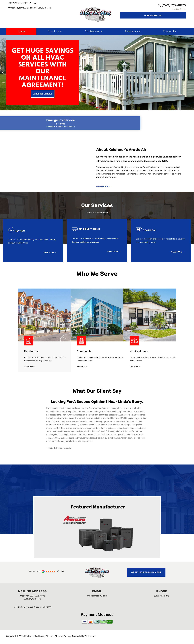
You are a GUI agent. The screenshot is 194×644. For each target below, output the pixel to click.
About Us (55, 31)
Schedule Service (43, 94)
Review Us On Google (18, 3)
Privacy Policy (63, 636)
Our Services (93, 31)
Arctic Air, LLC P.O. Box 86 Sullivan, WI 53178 (30, 8)
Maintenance (133, 31)
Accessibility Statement (84, 636)
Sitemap (50, 636)
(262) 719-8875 (172, 5)
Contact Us (170, 31)
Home (21, 31)
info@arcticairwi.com (97, 596)
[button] (3, 73)
